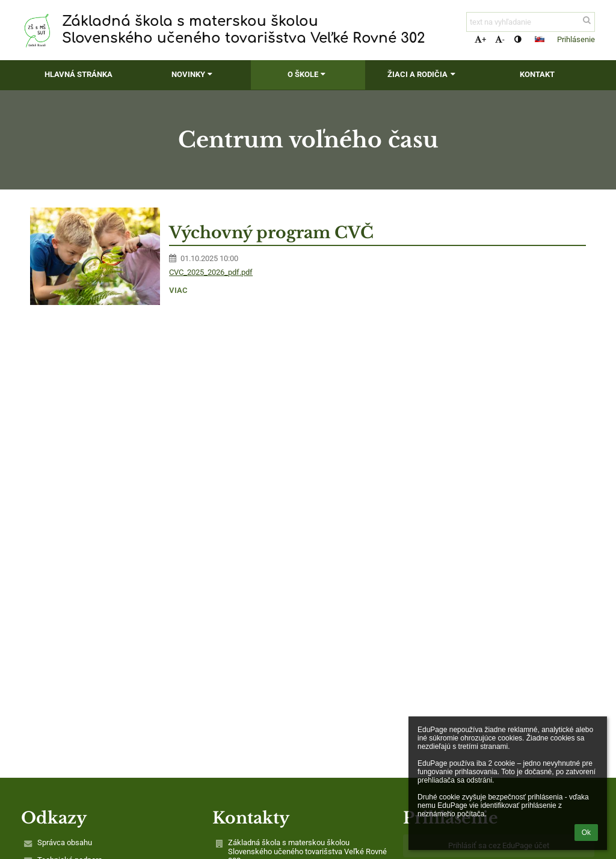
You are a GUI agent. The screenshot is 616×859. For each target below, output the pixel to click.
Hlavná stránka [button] (79, 74)
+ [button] (480, 39)
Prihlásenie (576, 39)
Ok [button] (586, 833)
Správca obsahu (65, 842)
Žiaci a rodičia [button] (423, 74)
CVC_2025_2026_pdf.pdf (211, 272)
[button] (540, 39)
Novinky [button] (193, 74)
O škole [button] (308, 74)
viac (178, 290)
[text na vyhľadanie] (531, 22)
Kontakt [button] (537, 74)
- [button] (500, 39)
